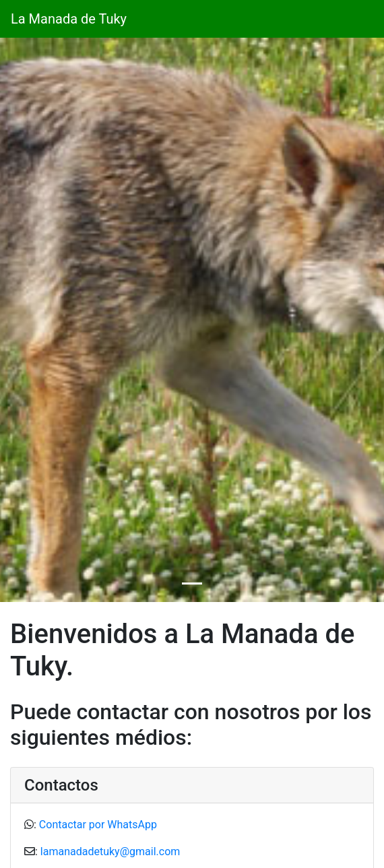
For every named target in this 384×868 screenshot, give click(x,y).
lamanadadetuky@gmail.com (110, 852)
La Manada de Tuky (69, 19)
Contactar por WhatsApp (98, 825)
